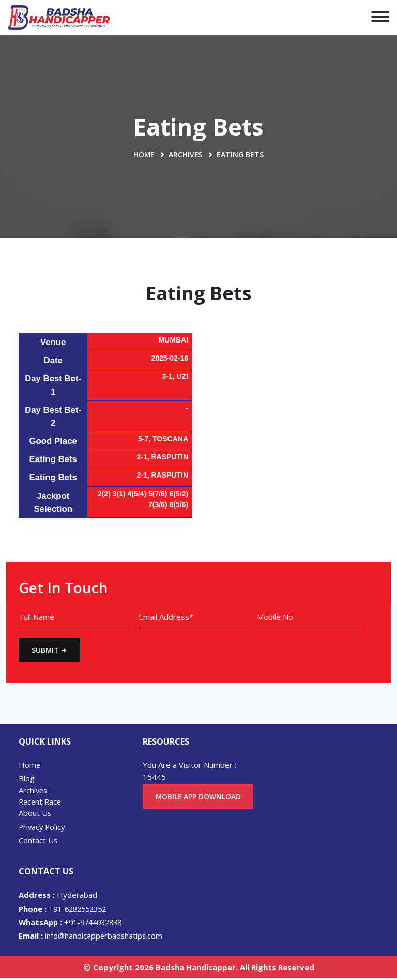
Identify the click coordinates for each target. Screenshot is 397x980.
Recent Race (41, 803)
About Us (35, 814)
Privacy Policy (43, 828)
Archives (186, 154)
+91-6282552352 (65, 910)
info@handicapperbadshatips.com (91, 937)
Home (144, 154)
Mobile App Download (198, 802)
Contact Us (38, 841)
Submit (50, 651)
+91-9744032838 (74, 924)
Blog (27, 779)
